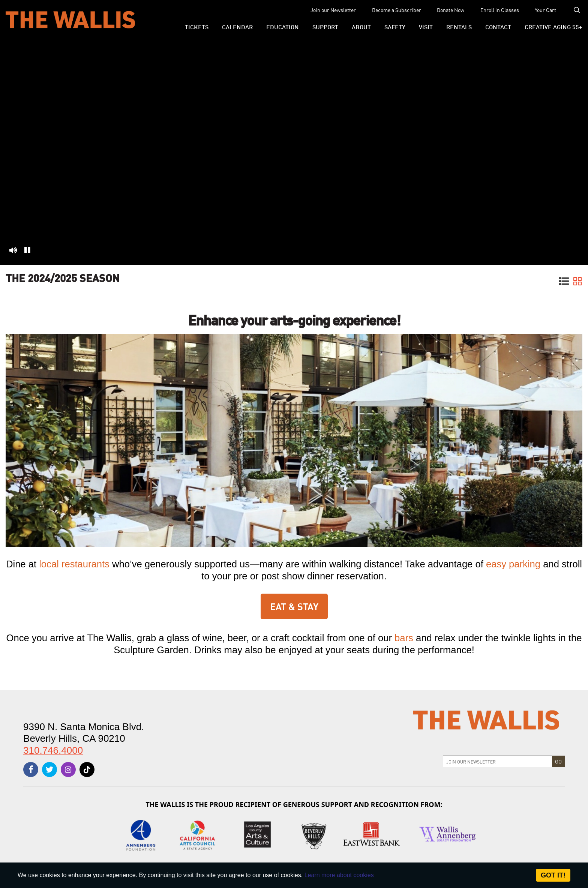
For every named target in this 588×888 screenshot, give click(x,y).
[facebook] (31, 769)
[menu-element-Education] (283, 27)
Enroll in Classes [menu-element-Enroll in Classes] (500, 10)
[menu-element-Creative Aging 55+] (550, 27)
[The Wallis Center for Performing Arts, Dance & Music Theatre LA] (70, 19)
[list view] (564, 282)
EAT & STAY (294, 606)
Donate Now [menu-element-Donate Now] (451, 10)
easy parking (514, 564)
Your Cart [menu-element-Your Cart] (545, 10)
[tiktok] (87, 769)
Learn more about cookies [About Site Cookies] (339, 875)
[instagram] (68, 769)
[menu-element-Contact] (498, 27)
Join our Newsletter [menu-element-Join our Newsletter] (333, 10)
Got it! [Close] (553, 875)
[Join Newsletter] (498, 761)
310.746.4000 (53, 750)
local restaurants (74, 564)
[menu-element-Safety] (395, 27)
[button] (197, 27)
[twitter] (49, 769)
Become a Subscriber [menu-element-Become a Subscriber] (397, 10)
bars (404, 638)
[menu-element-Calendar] (237, 27)
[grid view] (577, 282)
